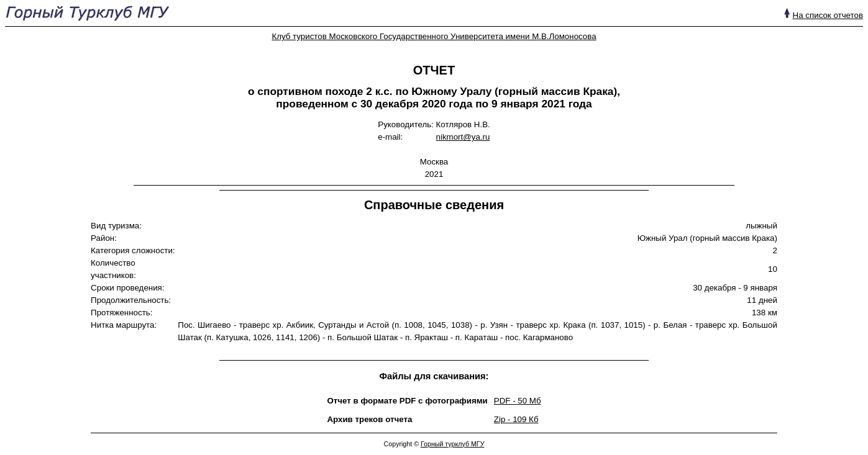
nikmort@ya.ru (463, 137)
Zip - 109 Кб (516, 419)
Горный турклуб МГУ (452, 444)
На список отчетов (828, 15)
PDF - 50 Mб (518, 401)
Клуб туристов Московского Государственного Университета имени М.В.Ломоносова (434, 36)
